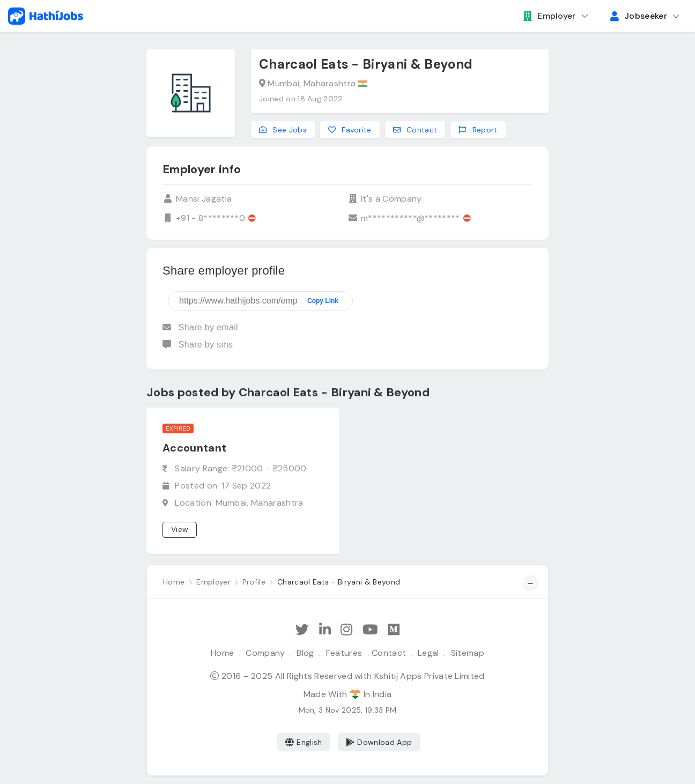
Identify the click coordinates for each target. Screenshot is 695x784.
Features (344, 653)
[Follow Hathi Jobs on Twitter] (302, 630)
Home (222, 653)
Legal (428, 653)
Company (265, 653)
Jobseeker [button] (639, 16)
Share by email (200, 327)
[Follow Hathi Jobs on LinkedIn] (325, 630)
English (304, 742)
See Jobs (283, 130)
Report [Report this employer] (478, 130)
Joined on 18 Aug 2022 (301, 99)
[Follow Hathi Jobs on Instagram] (346, 630)
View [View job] (180, 529)
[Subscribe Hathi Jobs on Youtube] (370, 630)
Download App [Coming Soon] (379, 742)
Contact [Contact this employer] (415, 130)
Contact (389, 653)
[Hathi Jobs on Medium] (394, 630)
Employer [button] (550, 16)
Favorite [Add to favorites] (350, 130)
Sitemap (468, 653)
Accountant (194, 448)
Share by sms (198, 345)
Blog (305, 653)
